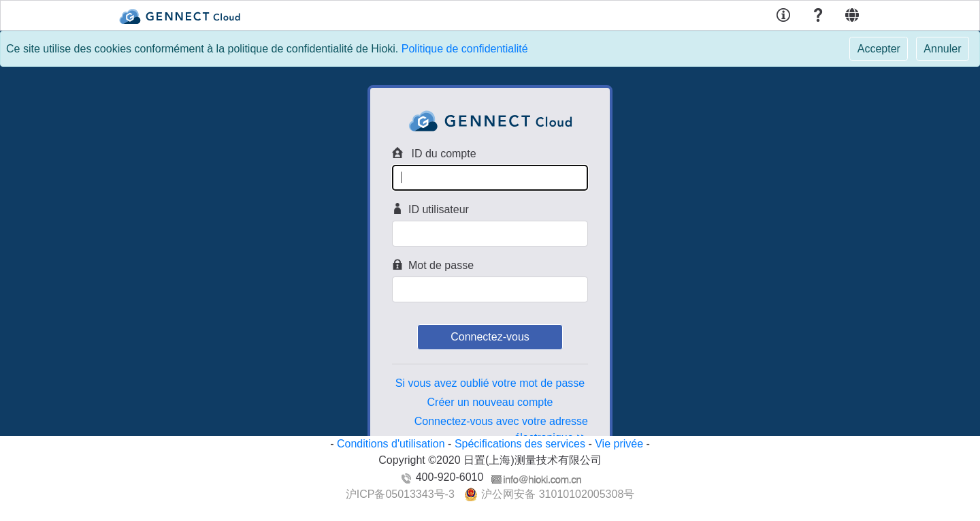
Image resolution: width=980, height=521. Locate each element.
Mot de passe (433, 265)
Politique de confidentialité (465, 49)
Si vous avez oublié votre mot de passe (490, 383)
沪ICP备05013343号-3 (400, 494)
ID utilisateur (430, 209)
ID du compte (434, 153)
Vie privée (619, 444)
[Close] (879, 49)
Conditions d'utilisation (391, 444)
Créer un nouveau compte (490, 402)
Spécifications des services (520, 444)
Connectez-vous (490, 337)
